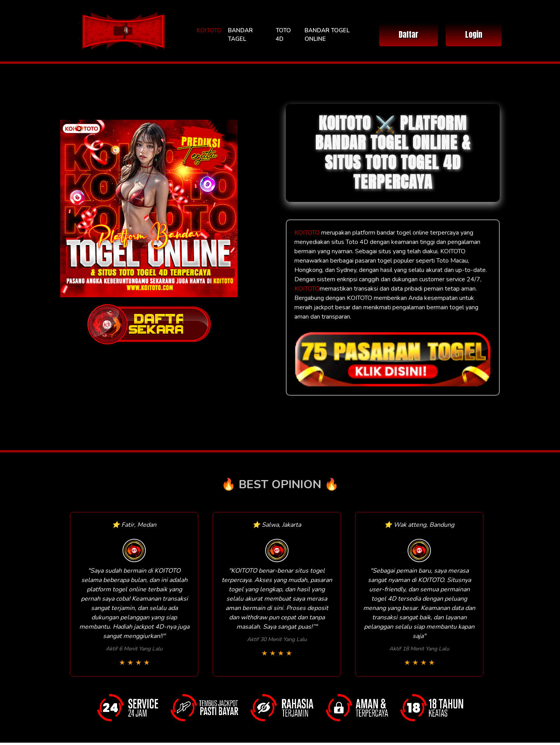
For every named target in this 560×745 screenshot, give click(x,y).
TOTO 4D (283, 35)
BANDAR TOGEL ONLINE (327, 35)
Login (474, 34)
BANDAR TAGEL (240, 35)
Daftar (409, 34)
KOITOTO (209, 30)
